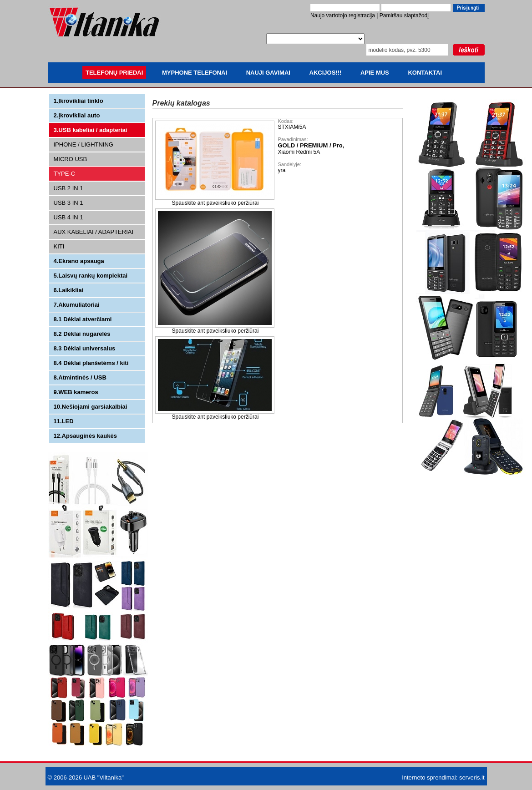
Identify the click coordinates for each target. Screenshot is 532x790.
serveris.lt (472, 777)
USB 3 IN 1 (68, 203)
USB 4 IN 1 (68, 217)
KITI (59, 246)
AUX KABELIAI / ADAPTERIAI (94, 232)
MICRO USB (71, 159)
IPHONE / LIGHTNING (84, 144)
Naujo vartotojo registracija (343, 15)
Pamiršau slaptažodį (404, 15)
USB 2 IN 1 (68, 188)
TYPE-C (65, 174)
